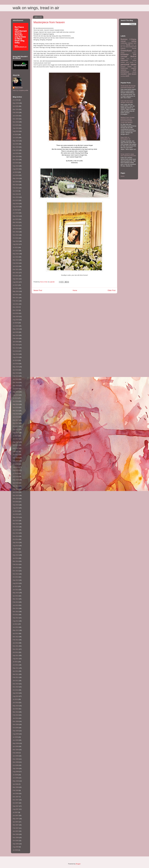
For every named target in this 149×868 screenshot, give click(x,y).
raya (135, 67)
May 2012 (16, 630)
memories (124, 60)
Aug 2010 (16, 696)
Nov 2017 (16, 423)
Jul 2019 (15, 360)
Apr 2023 (16, 219)
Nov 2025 (16, 122)
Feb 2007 (16, 828)
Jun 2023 (16, 213)
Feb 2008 (16, 790)
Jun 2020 (16, 326)
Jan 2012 (16, 643)
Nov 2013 (16, 574)
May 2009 (16, 743)
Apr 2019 (16, 370)
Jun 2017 (16, 439)
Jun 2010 (16, 703)
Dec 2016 (16, 458)
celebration (124, 43)
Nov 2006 (16, 838)
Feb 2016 (16, 489)
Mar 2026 (16, 109)
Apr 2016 (16, 483)
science (124, 70)
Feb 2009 (16, 753)
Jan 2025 (16, 153)
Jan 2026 (16, 116)
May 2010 (16, 706)
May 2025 (16, 141)
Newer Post (38, 290)
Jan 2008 (16, 794)
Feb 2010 (16, 715)
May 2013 (16, 593)
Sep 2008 (16, 768)
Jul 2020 (15, 323)
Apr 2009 (16, 746)
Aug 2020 (16, 320)
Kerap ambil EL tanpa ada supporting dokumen (128, 155)
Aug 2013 (16, 583)
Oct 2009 (16, 728)
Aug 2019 (16, 357)
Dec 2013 (16, 571)
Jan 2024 (16, 191)
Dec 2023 (16, 194)
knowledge (125, 54)
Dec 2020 (16, 307)
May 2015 (16, 517)
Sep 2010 (16, 693)
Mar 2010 (16, 712)
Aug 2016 (16, 470)
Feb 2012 (16, 640)
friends (134, 48)
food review (129, 47)
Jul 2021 (15, 285)
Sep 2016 (16, 467)
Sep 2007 (16, 806)
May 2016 (16, 480)
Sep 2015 (16, 505)
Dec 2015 (16, 495)
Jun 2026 (16, 100)
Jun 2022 (16, 251)
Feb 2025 (16, 150)
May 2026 (16, 103)
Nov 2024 (16, 160)
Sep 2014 (16, 542)
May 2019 (16, 367)
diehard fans (132, 43)
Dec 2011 (16, 646)
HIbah (123, 53)
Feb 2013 (16, 602)
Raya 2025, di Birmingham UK (126, 138)
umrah (134, 72)
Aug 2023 (16, 207)
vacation (124, 74)
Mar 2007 (16, 825)
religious (134, 68)
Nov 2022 (16, 235)
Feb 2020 (16, 338)
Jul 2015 (15, 511)
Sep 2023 (16, 204)
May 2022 (16, 254)
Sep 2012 (16, 618)
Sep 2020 (16, 316)
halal (135, 51)
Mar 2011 (16, 674)
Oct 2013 (16, 577)
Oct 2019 (16, 351)
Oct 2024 (16, 163)
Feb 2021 (16, 301)
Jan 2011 (16, 681)
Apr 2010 (16, 709)
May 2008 (16, 781)
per (135, 62)
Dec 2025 (16, 119)
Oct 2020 (16, 313)
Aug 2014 (16, 546)
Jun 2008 (16, 778)
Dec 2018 (16, 382)
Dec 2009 (16, 721)
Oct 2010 (16, 690)
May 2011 (16, 668)
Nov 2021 (16, 273)
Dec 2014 (16, 533)
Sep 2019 (16, 354)
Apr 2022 (16, 257)
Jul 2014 (15, 549)
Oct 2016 (16, 464)
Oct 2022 (16, 238)
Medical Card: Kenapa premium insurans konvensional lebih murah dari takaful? (128, 120)
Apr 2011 (16, 671)
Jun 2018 (16, 401)
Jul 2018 (15, 398)
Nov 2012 (16, 612)
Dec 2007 (16, 797)
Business (124, 39)
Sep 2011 (16, 655)
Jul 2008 (15, 775)
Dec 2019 (16, 345)
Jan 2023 (16, 229)
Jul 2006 (15, 850)
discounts (123, 45)
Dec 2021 (16, 269)
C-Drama (133, 39)
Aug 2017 (16, 433)
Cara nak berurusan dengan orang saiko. (127, 102)
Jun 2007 (16, 815)
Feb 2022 (16, 263)
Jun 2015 (16, 514)
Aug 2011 (16, 659)
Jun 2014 (16, 552)
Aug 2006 (16, 847)
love (135, 54)
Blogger (78, 864)
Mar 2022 (16, 260)
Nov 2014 (16, 536)
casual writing (128, 41)
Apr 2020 (16, 332)
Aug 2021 (16, 282)
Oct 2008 (16, 765)
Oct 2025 (16, 125)
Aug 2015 (16, 508)
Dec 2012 (16, 608)
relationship (124, 68)
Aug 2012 (16, 621)
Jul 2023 (15, 210)
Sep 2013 (16, 580)
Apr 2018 (16, 407)
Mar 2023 (16, 222)
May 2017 (16, 442)
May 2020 (16, 329)
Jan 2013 (16, 605)
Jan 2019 (16, 379)
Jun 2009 (16, 740)
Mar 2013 (16, 599)
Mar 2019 (16, 373)
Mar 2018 (16, 411)
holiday (134, 53)
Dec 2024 (16, 156)
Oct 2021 (16, 276)
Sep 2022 (16, 241)
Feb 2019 (16, 376)
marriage (124, 56)
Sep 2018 (16, 392)
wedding (123, 76)
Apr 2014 (16, 558)
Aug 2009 (16, 734)
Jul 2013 (15, 586)
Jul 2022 (15, 247)
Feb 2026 (16, 112)
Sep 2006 (16, 844)
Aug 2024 (16, 169)
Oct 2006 (16, 841)
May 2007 (16, 819)
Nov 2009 (16, 724)
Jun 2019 (16, 364)
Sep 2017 (16, 429)
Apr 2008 (16, 784)
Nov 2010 (16, 687)
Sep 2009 (16, 731)
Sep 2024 (16, 166)
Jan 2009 (16, 756)
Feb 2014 (16, 564)
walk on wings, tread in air (36, 8)
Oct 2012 (16, 615)
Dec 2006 (16, 834)
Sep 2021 (16, 279)
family (128, 45)
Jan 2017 (16, 455)
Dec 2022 (16, 232)
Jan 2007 (16, 831)
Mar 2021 (16, 298)
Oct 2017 (16, 426)
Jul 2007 (15, 812)
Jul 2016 (15, 473)
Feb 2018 (16, 414)
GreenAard (126, 51)
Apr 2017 (16, 445)
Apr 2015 (16, 521)
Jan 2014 (16, 568)
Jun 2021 (16, 288)
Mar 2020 (16, 335)
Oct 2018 (16, 389)
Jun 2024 (16, 175)
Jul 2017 (15, 436)
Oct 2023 (16, 200)
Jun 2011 (16, 665)
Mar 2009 (16, 750)
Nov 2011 (16, 649)
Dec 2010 (16, 684)
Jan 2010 (16, 718)
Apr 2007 (16, 822)
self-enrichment (128, 71)
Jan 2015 (16, 530)
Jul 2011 (15, 662)
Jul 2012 (15, 624)
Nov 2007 (16, 800)
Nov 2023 (16, 197)
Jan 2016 (16, 492)
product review (126, 67)
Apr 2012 (16, 633)
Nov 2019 (16, 348)
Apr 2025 (16, 144)
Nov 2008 (16, 762)
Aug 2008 (16, 772)
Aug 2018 (16, 395)
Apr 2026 (16, 106)
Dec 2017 (16, 420)
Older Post (112, 290)
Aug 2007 (16, 809)
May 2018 (16, 404)
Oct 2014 (16, 539)
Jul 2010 (15, 699)
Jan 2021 (16, 304)
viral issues (132, 74)
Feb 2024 (16, 188)
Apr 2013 (16, 596)
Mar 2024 (16, 185)
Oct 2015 (16, 502)
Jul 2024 (15, 172)
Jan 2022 (16, 266)
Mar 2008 (16, 787)
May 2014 (16, 555)
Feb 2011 (16, 677)
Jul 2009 (15, 737)
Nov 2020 (16, 310)
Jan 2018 (16, 417)
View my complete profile (20, 90)
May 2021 (16, 291)
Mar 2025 (16, 147)
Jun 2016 (16, 477)
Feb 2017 (16, 451)
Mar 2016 (16, 486)
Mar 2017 (16, 448)
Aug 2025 (16, 131)
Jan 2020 (16, 342)
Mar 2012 (16, 637)
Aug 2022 (16, 244)
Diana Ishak (19, 88)
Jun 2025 (16, 138)
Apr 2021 (16, 295)
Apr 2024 (16, 182)
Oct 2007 (16, 803)
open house (130, 62)
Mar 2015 (16, 524)
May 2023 (16, 216)
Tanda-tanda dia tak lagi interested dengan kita (128, 87)
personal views (128, 64)
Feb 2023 (16, 226)
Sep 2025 (16, 128)
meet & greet (131, 59)
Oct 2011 (16, 652)
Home (75, 290)
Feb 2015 (16, 527)
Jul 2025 (15, 135)
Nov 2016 (16, 461)
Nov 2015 (16, 498)
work (127, 76)
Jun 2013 (16, 590)
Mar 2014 (16, 561)
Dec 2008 (16, 759)
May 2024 (16, 178)
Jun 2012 (16, 627)
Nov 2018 (16, 386)
